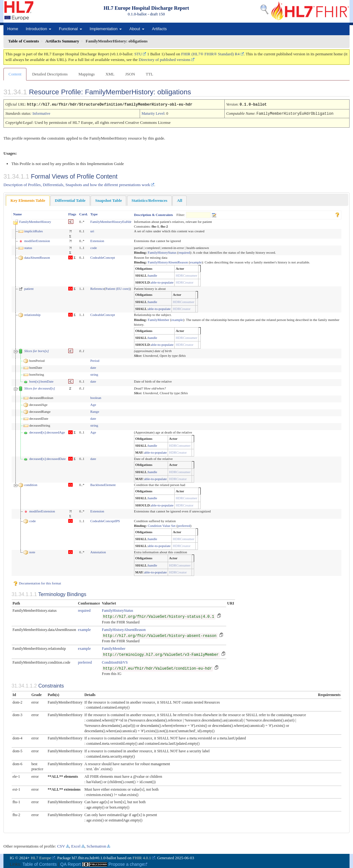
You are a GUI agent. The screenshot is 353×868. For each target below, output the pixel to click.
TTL (149, 74)
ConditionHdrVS (115, 662)
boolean (96, 397)
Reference (97, 288)
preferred (184, 525)
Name (18, 213)
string (94, 374)
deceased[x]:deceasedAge (47, 432)
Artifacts (159, 29)
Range (95, 411)
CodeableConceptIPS (105, 520)
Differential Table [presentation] (70, 200)
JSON (130, 74)
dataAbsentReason (37, 257)
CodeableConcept (103, 257)
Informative (41, 113)
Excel (76, 846)
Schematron (96, 846)
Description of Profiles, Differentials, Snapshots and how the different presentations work (77, 184)
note (32, 551)
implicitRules (34, 230)
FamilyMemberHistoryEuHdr (111, 221)
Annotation (98, 551)
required (184, 252)
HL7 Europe (41, 857)
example (196, 262)
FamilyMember (159, 319)
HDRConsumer (186, 275)
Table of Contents (39, 864)
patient (29, 288)
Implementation (106, 29)
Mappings (87, 74)
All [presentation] (179, 200)
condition (31, 484)
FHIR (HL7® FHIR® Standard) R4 (210, 54)
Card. (84, 213)
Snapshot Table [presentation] (108, 200)
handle (152, 275)
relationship (32, 314)
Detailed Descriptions (50, 74)
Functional (70, 29)
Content (15, 74)
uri (92, 230)
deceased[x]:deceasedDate (48, 458)
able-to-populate (162, 282)
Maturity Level (153, 113)
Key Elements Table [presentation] (28, 200)
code (94, 247)
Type (94, 213)
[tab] (28, 200)
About (137, 29)
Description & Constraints (154, 214)
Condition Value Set (162, 525)
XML (110, 74)
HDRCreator (184, 282)
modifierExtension (37, 240)
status (28, 247)
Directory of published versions (165, 60)
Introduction (39, 29)
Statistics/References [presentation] (149, 200)
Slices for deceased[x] (40, 388)
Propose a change (128, 864)
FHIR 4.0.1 (142, 857)
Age (93, 404)
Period (95, 360)
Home (13, 29)
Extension (97, 240)
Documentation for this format (37, 583)
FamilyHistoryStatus (162, 252)
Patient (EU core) (118, 288)
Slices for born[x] (36, 350)
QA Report (71, 864)
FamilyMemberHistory (35, 221)
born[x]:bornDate (41, 381)
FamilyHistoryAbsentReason (168, 262)
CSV (61, 846)
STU (138, 54)
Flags (72, 213)
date (93, 367)
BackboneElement (103, 484)
